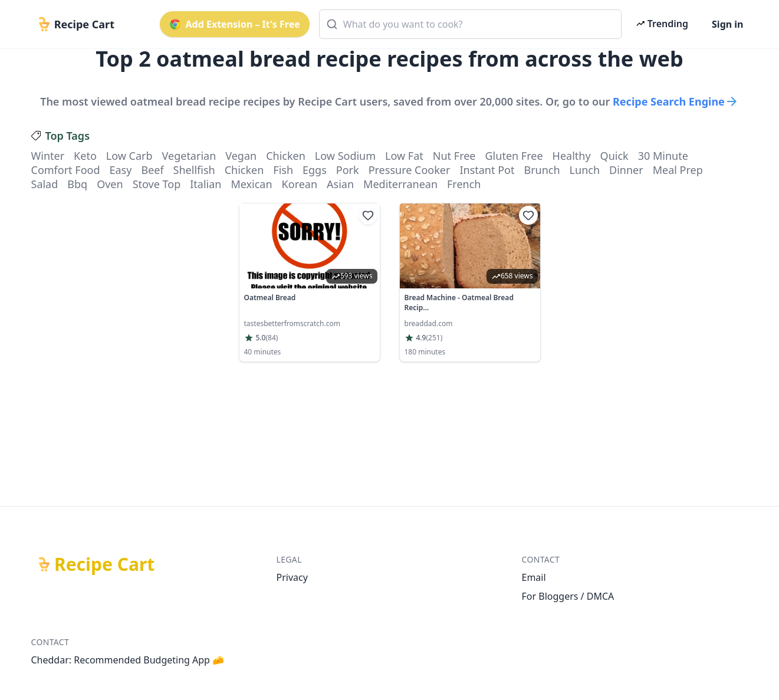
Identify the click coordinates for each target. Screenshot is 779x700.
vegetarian (189, 156)
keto (85, 156)
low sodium (345, 156)
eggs (315, 170)
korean (300, 184)
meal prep (678, 170)
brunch (542, 170)
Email (534, 577)
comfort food (66, 170)
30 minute (663, 156)
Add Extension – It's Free (235, 24)
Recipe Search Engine (676, 101)
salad (45, 184)
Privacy (292, 577)
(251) (434, 338)
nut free (454, 156)
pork (348, 170)
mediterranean (400, 184)
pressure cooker (410, 170)
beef (152, 170)
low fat (404, 156)
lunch (585, 170)
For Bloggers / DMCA (568, 596)
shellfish (194, 170)
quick (614, 156)
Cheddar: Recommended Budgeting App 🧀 (128, 660)
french (464, 184)
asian (340, 184)
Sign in (727, 24)
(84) (272, 338)
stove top (157, 184)
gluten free (514, 156)
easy (120, 170)
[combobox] (470, 24)
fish (283, 170)
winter (48, 156)
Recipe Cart (104, 564)
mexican (251, 184)
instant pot (487, 170)
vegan (241, 156)
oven (110, 184)
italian (206, 184)
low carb (129, 156)
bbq (77, 184)
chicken (286, 156)
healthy (572, 156)
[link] (310, 282)
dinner (626, 170)
